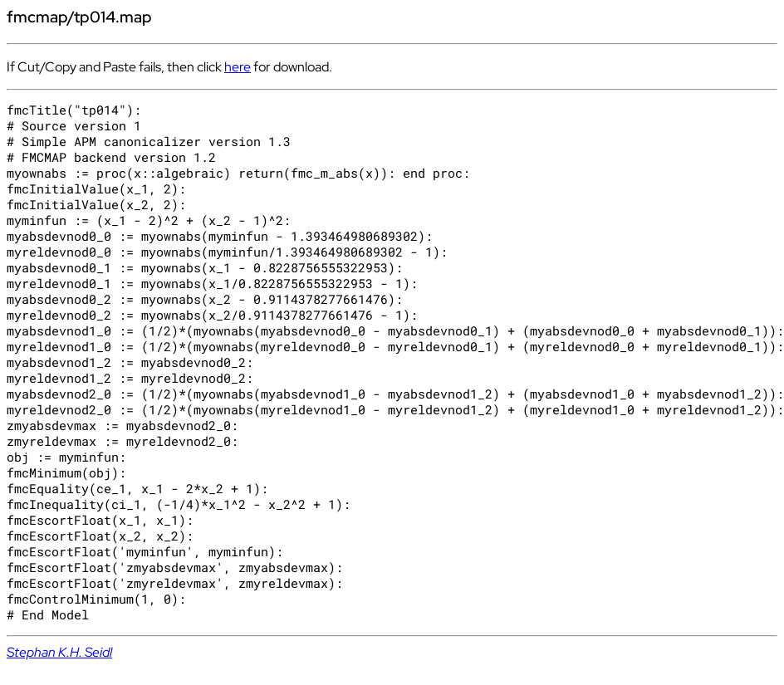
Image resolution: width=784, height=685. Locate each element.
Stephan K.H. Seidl (59, 652)
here (238, 67)
